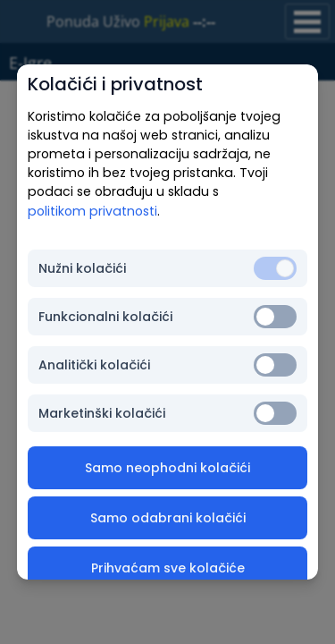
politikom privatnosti (92, 211)
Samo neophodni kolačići (167, 468)
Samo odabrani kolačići (168, 518)
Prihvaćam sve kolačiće (168, 568)
